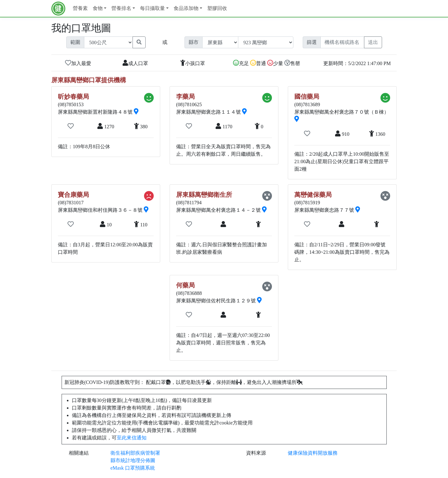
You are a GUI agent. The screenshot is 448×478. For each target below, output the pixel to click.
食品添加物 (186, 8)
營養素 (80, 8)
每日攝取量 (152, 8)
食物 (98, 8)
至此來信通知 (132, 438)
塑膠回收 (217, 8)
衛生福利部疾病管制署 (135, 453)
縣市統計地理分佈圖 (133, 460)
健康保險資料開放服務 (313, 453)
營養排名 (121, 8)
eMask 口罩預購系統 (133, 468)
